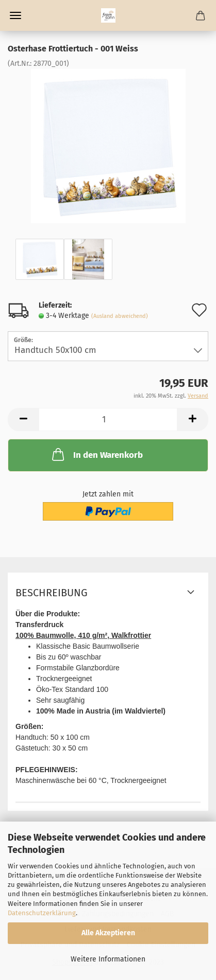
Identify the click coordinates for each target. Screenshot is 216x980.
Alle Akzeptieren (108, 933)
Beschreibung (52, 593)
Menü (15, 15)
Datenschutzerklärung (42, 913)
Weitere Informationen (108, 959)
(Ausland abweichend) (120, 316)
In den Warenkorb (96, 454)
